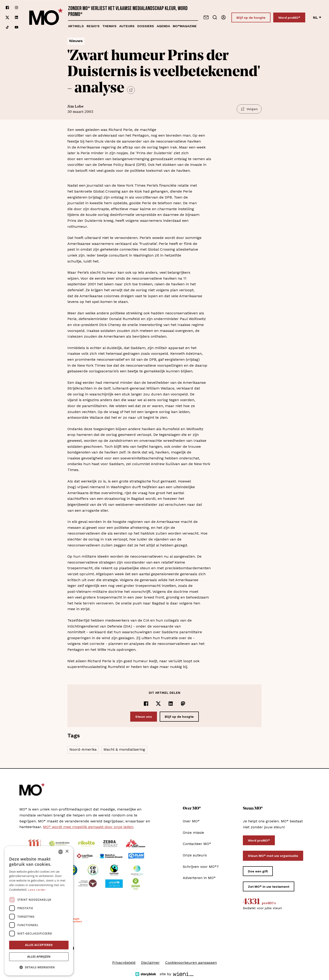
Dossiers (146, 26)
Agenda (163, 26)
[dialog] (39, 911)
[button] (39, 967)
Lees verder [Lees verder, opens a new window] (37, 890)
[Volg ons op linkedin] (16, 17)
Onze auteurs (195, 855)
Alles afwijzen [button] (39, 957)
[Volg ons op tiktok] (7, 27)
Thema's (109, 26)
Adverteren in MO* (199, 878)
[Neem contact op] (206, 17)
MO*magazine (185, 26)
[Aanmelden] (223, 17)
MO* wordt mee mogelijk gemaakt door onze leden (88, 827)
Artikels (76, 26)
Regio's (93, 26)
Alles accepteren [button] (39, 945)
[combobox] (61, 852)
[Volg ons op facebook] (7, 8)
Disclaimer (150, 963)
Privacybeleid (124, 963)
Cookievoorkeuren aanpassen (191, 963)
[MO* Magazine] (46, 17)
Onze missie (193, 833)
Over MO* (191, 821)
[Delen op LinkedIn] (171, 704)
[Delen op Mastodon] (183, 704)
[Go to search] (215, 17)
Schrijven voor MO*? (201, 867)
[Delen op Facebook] (146, 704)
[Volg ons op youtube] (16, 27)
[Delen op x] (158, 704)
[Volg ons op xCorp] (7, 17)
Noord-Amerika (83, 749)
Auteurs (127, 26)
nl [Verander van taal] (317, 17)
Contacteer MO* (197, 844)
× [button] (67, 852)
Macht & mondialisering (124, 749)
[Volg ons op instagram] (16, 8)
